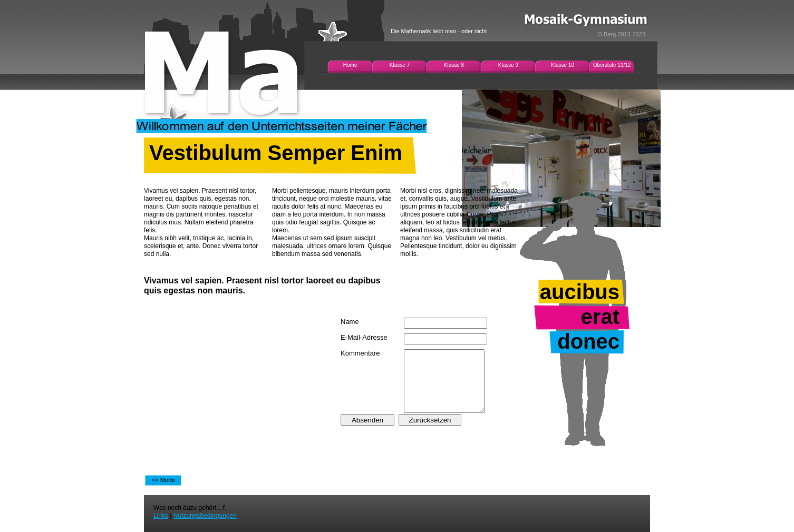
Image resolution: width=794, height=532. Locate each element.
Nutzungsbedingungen (205, 516)
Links (161, 516)
